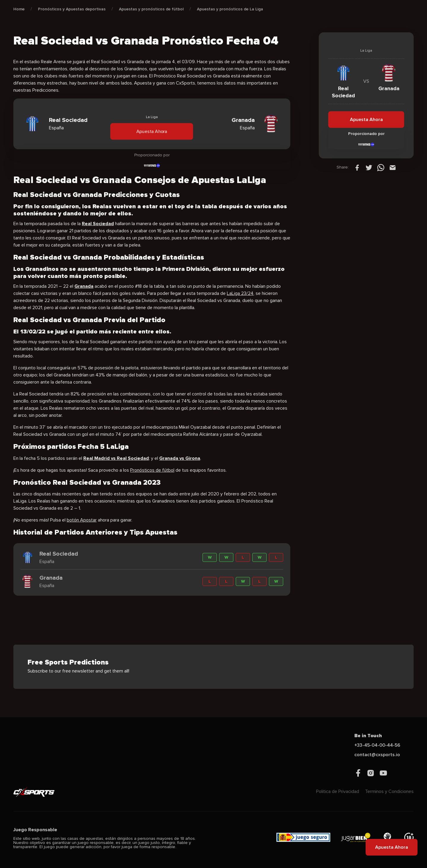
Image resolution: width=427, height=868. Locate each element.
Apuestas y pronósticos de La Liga (230, 9)
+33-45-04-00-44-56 (377, 745)
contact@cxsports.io (377, 755)
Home (19, 9)
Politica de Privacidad (338, 791)
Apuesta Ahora (152, 131)
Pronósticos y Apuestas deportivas (72, 9)
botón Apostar (82, 520)
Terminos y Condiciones (389, 791)
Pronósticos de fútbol (152, 470)
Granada (84, 286)
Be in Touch (368, 736)
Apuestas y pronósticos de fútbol (151, 9)
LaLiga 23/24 (240, 293)
